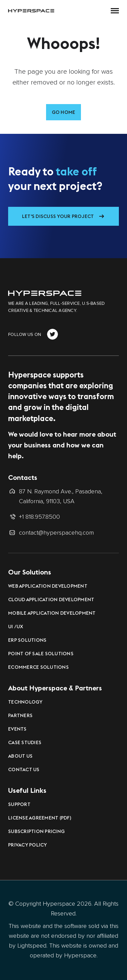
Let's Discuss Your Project (58, 216)
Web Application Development (48, 586)
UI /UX (16, 627)
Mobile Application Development (52, 613)
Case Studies (25, 742)
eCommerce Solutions (38, 667)
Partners (20, 715)
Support (19, 804)
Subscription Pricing (36, 831)
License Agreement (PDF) (40, 818)
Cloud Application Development (51, 599)
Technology (25, 702)
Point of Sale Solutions (41, 654)
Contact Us (24, 769)
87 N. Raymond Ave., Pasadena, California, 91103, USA (61, 496)
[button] (115, 11)
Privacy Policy (28, 845)
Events (17, 729)
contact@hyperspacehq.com (56, 533)
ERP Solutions (27, 640)
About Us (20, 756)
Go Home (64, 112)
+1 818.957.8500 (39, 517)
